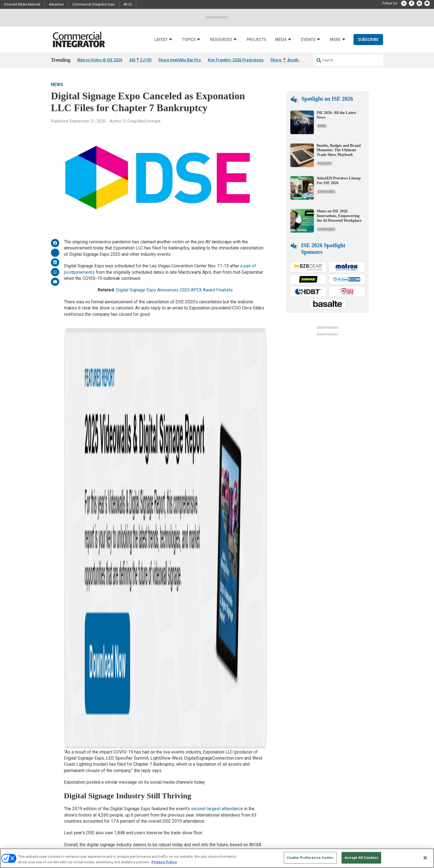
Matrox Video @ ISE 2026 (100, 60)
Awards (81, 780)
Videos (80, 794)
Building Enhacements (149, 760)
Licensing (252, 760)
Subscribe (368, 40)
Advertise (56, 4)
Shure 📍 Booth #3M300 (292, 60)
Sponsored (326, 192)
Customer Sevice (314, 760)
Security (138, 801)
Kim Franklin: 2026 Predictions (236, 60)
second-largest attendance (217, 441)
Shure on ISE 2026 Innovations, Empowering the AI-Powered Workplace (339, 216)
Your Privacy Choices (299, 846)
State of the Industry (203, 780)
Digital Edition (199, 774)
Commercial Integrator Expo (94, 4)
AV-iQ (128, 4)
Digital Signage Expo (109, 571)
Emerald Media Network (22, 4)
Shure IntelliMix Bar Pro (180, 60)
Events (308, 40)
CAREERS (159, 846)
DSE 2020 (151, 571)
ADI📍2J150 (140, 60)
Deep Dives (197, 753)
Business (139, 767)
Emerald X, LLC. (342, 838)
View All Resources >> (205, 787)
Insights (325, 164)
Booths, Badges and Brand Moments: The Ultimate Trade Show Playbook (339, 150)
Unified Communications (150, 808)
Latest (161, 40)
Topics (189, 40)
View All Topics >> (145, 815)
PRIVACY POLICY (368, 846)
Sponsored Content (89, 801)
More (335, 40)
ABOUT (144, 846)
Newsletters (254, 767)
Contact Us (310, 753)
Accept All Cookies (361, 858)
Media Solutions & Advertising (267, 753)
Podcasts (82, 774)
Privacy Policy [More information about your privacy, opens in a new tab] (164, 862)
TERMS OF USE (341, 846)
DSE (136, 571)
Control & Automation (148, 774)
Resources (221, 40)
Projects (256, 40)
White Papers (198, 760)
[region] (217, 858)
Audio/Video (141, 753)
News (57, 84)
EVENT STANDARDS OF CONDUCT (251, 846)
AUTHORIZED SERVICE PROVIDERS (196, 846)
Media (281, 40)
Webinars (196, 767)
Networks (139, 794)
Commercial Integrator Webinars (269, 794)
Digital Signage (143, 780)
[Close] (425, 858)
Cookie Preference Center (310, 858)
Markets (138, 787)
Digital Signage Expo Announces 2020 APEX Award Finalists (174, 290)
